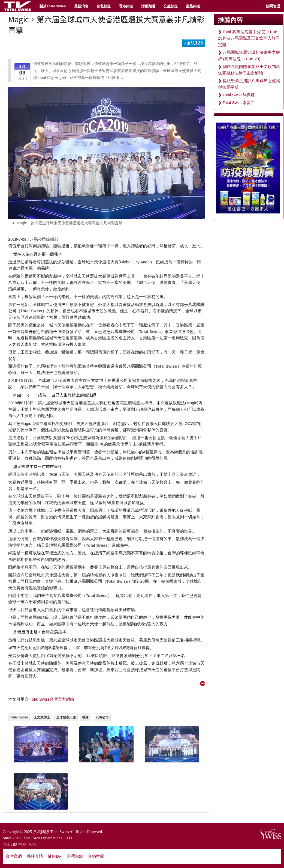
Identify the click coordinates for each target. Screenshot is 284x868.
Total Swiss (19, 717)
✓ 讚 (194, 43)
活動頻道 (148, 6)
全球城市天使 (66, 717)
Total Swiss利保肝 (239, 95)
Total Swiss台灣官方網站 (52, 699)
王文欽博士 (42, 717)
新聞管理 (273, 6)
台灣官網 (14, 856)
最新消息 (81, 6)
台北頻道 (104, 6)
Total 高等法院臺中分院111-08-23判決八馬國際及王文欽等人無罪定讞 (249, 38)
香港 (85, 717)
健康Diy (55, 856)
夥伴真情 (35, 856)
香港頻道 (126, 6)
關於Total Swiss (53, 6)
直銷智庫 (96, 856)
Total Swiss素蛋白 (239, 103)
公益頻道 (171, 6)
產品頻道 (193, 6)
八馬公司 (102, 717)
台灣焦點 (75, 856)
